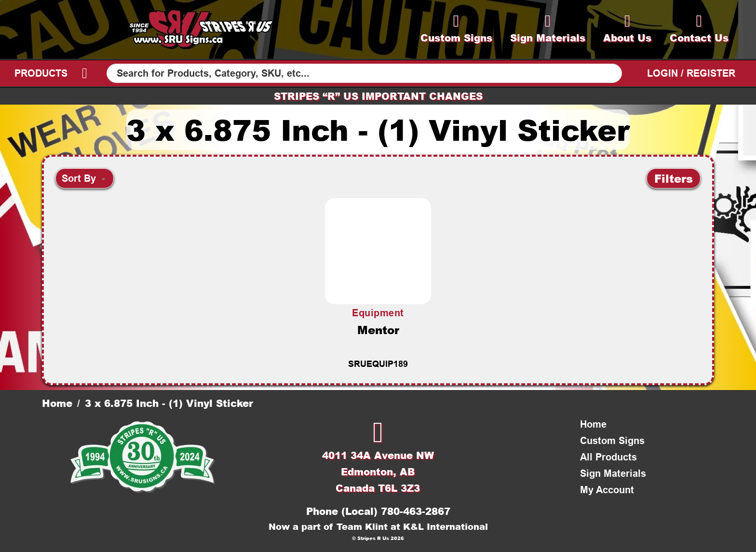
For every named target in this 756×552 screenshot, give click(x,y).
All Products (608, 457)
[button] (674, 178)
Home (57, 403)
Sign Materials (613, 473)
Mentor (378, 330)
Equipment (378, 313)
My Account (607, 490)
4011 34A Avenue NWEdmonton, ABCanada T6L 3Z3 (378, 471)
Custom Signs (612, 441)
